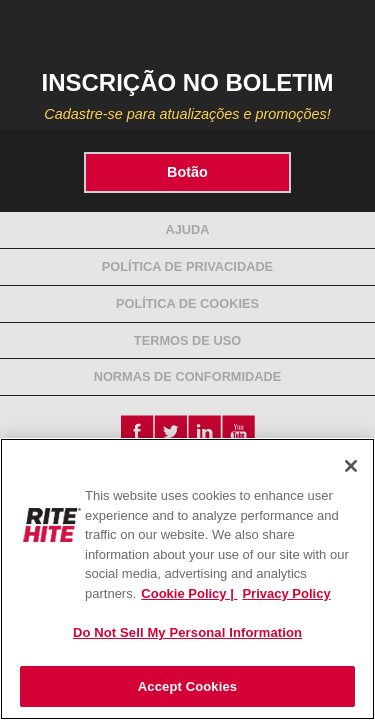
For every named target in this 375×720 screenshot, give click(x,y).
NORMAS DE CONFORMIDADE (188, 376)
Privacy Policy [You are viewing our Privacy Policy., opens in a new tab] (286, 593)
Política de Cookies (187, 303)
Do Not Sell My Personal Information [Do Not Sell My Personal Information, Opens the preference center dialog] (187, 632)
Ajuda (187, 229)
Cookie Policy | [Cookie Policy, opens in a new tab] (189, 593)
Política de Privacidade (187, 266)
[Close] (351, 466)
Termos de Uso (187, 340)
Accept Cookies (187, 686)
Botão (187, 172)
